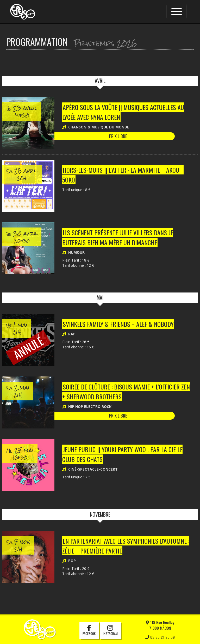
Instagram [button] (110, 631)
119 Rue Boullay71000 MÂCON (160, 625)
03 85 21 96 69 (160, 637)
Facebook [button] (89, 631)
